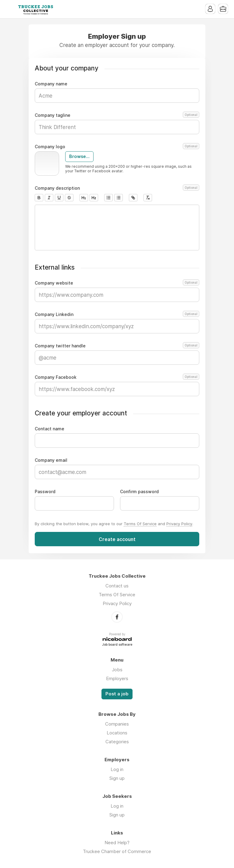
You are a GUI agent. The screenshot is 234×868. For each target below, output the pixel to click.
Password (45, 492)
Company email (51, 460)
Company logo (117, 147)
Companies (117, 724)
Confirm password (139, 492)
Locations (117, 733)
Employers (117, 678)
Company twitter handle (117, 346)
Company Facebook (117, 377)
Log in (117, 769)
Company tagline (117, 115)
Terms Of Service (140, 524)
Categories (117, 742)
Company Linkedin (117, 314)
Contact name (50, 429)
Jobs (117, 670)
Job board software (117, 645)
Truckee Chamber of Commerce (117, 851)
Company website (117, 283)
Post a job (117, 694)
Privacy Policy (179, 524)
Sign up (117, 778)
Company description (117, 188)
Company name (51, 84)
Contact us (117, 586)
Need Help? (117, 843)
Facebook (117, 617)
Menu (11, 9)
